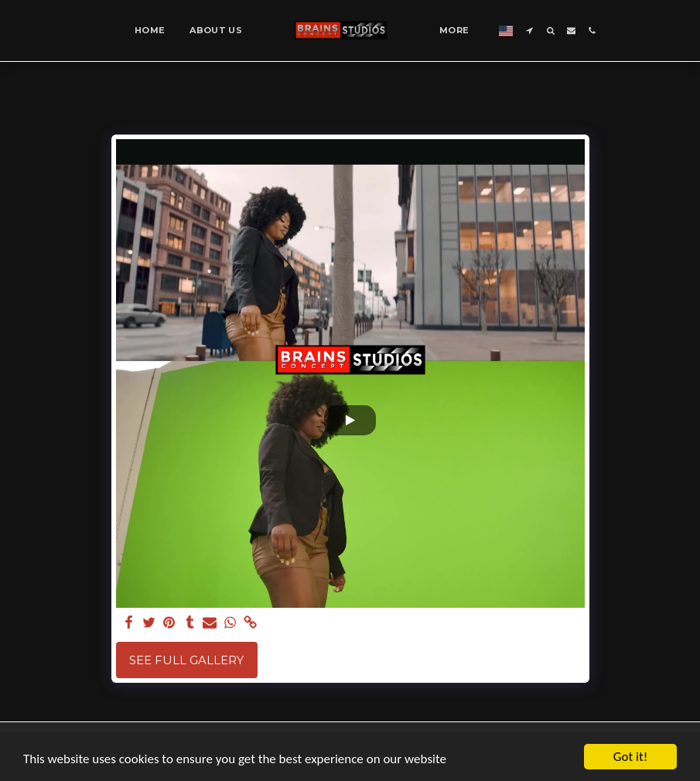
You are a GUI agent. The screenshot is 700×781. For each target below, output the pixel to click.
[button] (529, 31)
